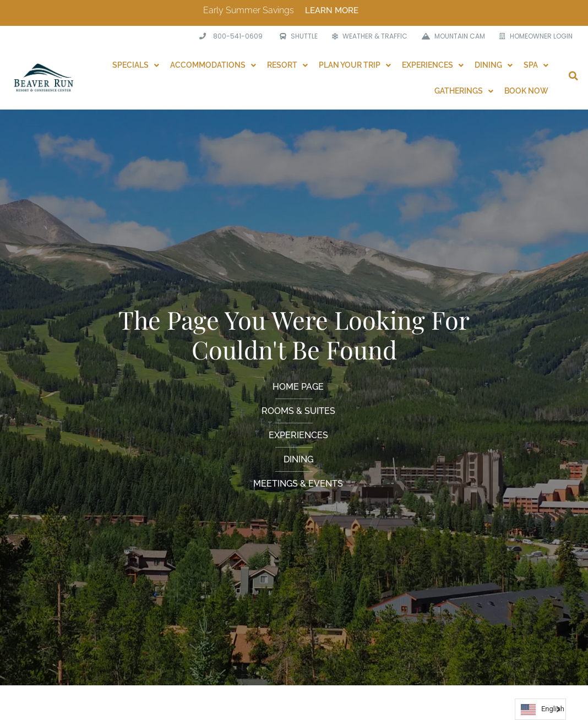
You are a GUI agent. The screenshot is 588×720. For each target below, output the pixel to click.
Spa (536, 65)
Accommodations (213, 65)
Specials (136, 65)
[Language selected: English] (540, 709)
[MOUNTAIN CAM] (451, 36)
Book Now (526, 91)
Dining (494, 65)
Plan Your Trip (355, 65)
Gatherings (464, 91)
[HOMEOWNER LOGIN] (533, 36)
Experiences (433, 65)
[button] (573, 76)
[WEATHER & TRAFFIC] (367, 36)
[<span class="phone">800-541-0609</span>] (230, 36)
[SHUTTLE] (296, 36)
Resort (287, 65)
